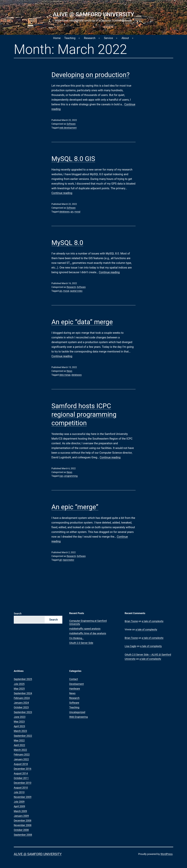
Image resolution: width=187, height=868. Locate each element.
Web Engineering (78, 717)
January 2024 (21, 703)
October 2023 (21, 707)
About (125, 38)
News (69, 371)
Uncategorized (77, 712)
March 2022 (20, 750)
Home (57, 38)
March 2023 (20, 731)
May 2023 (19, 722)
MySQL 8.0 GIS (73, 159)
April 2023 (19, 726)
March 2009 (20, 811)
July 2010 (19, 792)
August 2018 (21, 764)
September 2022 (23, 736)
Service (108, 38)
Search (18, 613)
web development (68, 128)
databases (64, 212)
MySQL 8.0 (67, 243)
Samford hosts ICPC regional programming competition (84, 414)
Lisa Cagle (130, 646)
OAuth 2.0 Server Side (81, 643)
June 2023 (20, 717)
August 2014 (21, 773)
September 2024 (23, 693)
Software (71, 124)
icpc (61, 476)
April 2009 (19, 806)
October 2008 (21, 830)
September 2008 (23, 835)
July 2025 (19, 684)
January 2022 (21, 759)
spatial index (76, 291)
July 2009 (19, 802)
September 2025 (23, 679)
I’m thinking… (76, 638)
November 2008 (23, 825)
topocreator (68, 560)
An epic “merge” (75, 507)
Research (90, 38)
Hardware (75, 689)
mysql (77, 212)
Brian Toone (131, 621)
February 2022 (22, 754)
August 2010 (21, 788)
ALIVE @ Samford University (93, 14)
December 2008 (23, 821)
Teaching (70, 38)
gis (72, 212)
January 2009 (21, 816)
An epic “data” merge (82, 322)
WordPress (167, 854)
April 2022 (19, 745)
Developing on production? (91, 75)
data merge (65, 375)
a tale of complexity (153, 621)
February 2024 (22, 698)
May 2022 (19, 740)
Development (76, 684)
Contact (74, 679)
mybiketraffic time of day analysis (88, 633)
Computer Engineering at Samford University (88, 622)
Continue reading (62, 193)
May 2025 (19, 689)
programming (71, 476)
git (61, 560)
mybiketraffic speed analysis (85, 629)
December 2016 (23, 769)
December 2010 (23, 783)
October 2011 (21, 778)
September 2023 (23, 712)
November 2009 (23, 797)
